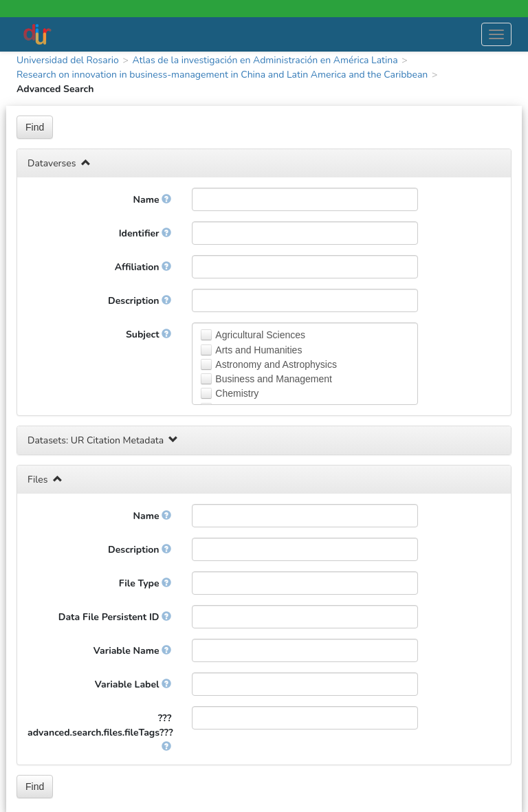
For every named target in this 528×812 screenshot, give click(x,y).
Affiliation (143, 267)
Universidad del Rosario (68, 60)
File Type (145, 583)
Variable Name (132, 651)
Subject (148, 334)
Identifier (145, 233)
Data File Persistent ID (115, 617)
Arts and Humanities (258, 350)
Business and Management (274, 379)
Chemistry (237, 393)
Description (140, 301)
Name (153, 200)
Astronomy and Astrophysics (276, 364)
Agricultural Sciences (260, 335)
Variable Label (133, 684)
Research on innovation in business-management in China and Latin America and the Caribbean (222, 75)
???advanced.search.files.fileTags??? (100, 731)
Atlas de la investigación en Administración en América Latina (265, 60)
